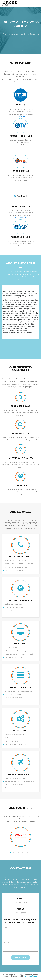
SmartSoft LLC (31, 976)
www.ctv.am (21, 147)
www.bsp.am (21, 248)
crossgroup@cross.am (20, 902)
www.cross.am (21, 182)
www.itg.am (20, 116)
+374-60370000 (20, 913)
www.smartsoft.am (20, 217)
